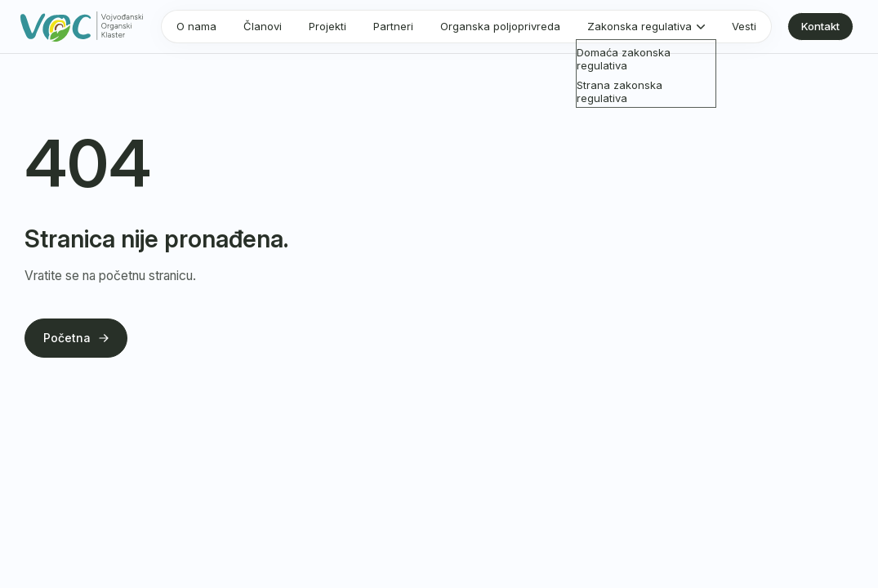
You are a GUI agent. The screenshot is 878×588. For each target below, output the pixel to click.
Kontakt (820, 26)
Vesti (744, 26)
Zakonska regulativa (640, 26)
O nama (196, 26)
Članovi (263, 26)
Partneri (393, 26)
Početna (76, 338)
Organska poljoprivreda (500, 26)
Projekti (328, 26)
